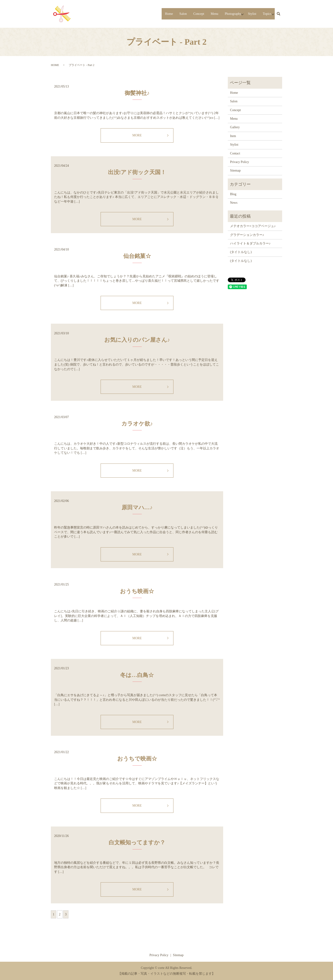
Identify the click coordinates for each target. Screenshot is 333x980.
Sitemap (235, 171)
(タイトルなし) (241, 252)
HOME (55, 65)
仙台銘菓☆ (137, 256)
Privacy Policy (240, 162)
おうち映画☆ (137, 591)
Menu (203, 14)
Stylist (247, 14)
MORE (137, 135)
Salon (167, 14)
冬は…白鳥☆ (137, 675)
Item (233, 136)
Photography (224, 14)
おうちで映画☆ (137, 759)
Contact (235, 153)
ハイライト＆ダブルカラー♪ (250, 243)
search (278, 14)
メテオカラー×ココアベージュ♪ (253, 226)
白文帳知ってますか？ (137, 842)
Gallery (235, 127)
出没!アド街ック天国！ (137, 172)
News (234, 203)
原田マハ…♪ (137, 507)
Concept (185, 14)
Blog (233, 194)
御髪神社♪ (137, 93)
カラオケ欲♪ (137, 424)
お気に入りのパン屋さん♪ (137, 340)
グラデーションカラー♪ (247, 235)
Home (151, 14)
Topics (264, 14)
